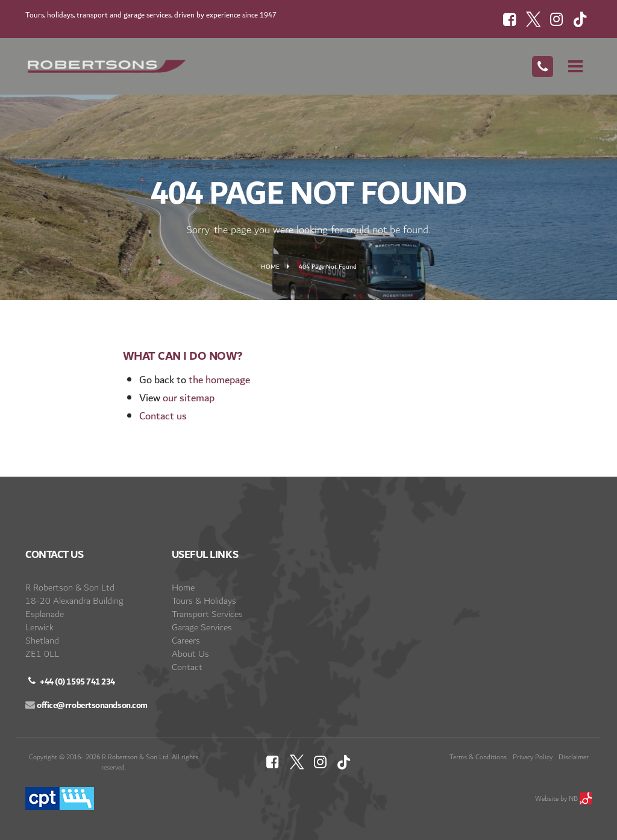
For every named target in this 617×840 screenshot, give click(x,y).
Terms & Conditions (478, 757)
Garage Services (202, 628)
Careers (186, 641)
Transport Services (207, 614)
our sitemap (189, 398)
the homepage (219, 380)
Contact (187, 667)
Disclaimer (574, 757)
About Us (190, 654)
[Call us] (70, 687)
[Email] (86, 711)
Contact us (163, 416)
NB (580, 799)
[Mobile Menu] (575, 66)
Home (270, 267)
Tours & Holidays (204, 601)
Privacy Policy (533, 757)
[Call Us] (543, 67)
